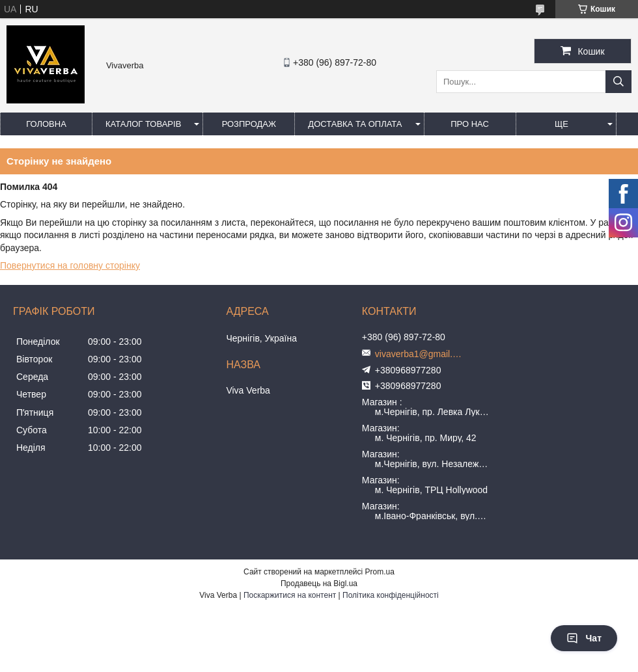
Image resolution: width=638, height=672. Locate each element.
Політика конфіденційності (391, 595)
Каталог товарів (143, 124)
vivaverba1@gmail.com (421, 354)
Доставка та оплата (355, 124)
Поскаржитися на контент (290, 595)
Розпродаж (249, 124)
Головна (46, 124)
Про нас (470, 124)
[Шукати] (618, 82)
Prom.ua (380, 572)
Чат (584, 638)
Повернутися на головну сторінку (70, 265)
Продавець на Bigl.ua (319, 584)
